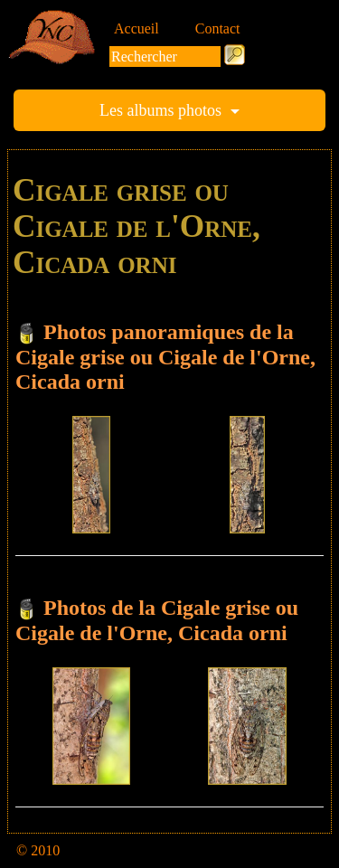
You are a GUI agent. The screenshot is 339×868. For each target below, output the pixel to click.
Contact (218, 28)
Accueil (137, 28)
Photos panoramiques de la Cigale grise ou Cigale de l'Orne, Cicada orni (165, 357)
